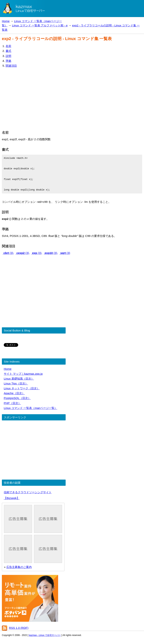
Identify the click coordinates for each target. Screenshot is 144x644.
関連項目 (11, 66)
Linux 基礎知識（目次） (19, 379)
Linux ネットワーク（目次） (22, 388)
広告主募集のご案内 (19, 567)
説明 (8, 56)
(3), (8, 253)
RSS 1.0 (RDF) (19, 628)
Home (6, 21)
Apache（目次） (14, 393)
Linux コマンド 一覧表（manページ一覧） (30, 408)
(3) (65, 253)
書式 (8, 51)
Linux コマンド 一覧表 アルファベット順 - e (40, 25)
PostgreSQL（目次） (17, 398)
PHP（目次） (12, 403)
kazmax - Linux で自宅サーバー (45, 635)
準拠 (8, 61)
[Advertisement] (72, 98)
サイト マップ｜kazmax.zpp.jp (23, 374)
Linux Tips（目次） (16, 383)
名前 (8, 46)
